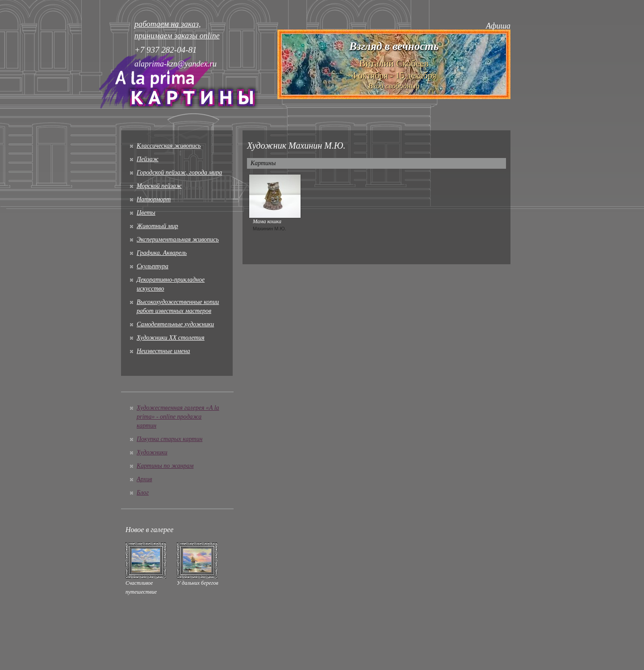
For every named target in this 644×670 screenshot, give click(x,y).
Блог (143, 493)
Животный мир (157, 226)
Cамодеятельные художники (175, 324)
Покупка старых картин (169, 439)
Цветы (146, 213)
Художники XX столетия (171, 338)
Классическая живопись (169, 146)
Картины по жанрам (165, 466)
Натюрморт (154, 199)
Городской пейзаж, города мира (179, 173)
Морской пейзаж (159, 186)
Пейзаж (148, 159)
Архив (144, 479)
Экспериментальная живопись (178, 239)
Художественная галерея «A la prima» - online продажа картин (178, 417)
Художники (152, 452)
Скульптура (153, 266)
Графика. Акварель (162, 253)
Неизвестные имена (163, 351)
